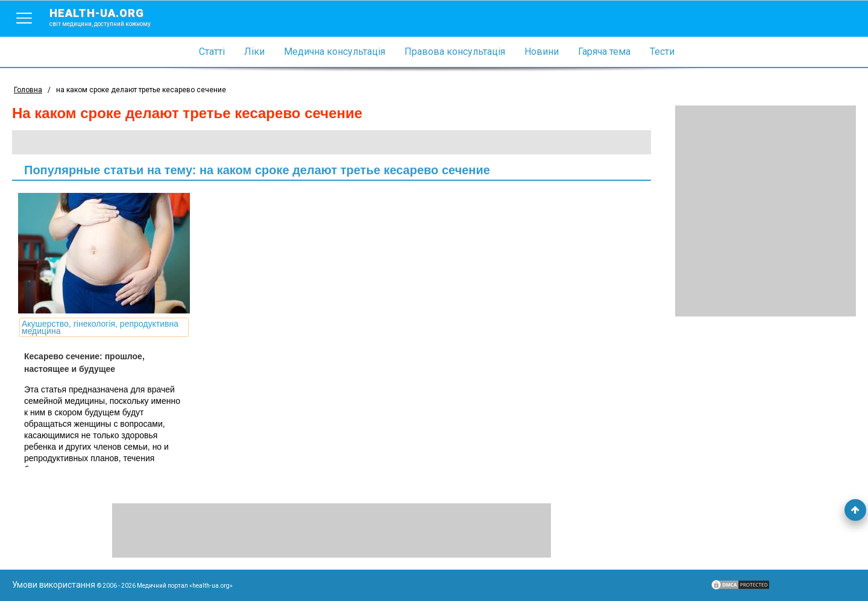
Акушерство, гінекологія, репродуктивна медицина (100, 327)
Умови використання (54, 585)
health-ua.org (110, 17)
